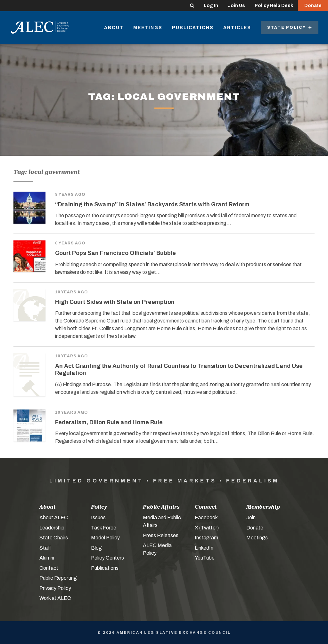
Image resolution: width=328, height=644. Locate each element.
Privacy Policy (55, 588)
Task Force (104, 528)
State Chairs (54, 538)
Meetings (148, 28)
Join (251, 517)
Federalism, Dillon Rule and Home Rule (109, 422)
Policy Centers (107, 558)
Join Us (236, 6)
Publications (193, 28)
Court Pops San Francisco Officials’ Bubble (115, 253)
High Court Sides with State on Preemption (115, 302)
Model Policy (105, 538)
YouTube (205, 558)
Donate (313, 6)
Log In (211, 6)
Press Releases (161, 535)
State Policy (290, 28)
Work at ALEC (55, 598)
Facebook (206, 517)
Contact (49, 568)
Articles (237, 28)
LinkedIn (204, 548)
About (114, 28)
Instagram (206, 538)
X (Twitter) (207, 528)
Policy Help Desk (274, 6)
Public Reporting (58, 578)
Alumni (47, 558)
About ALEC (54, 517)
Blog (96, 548)
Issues (98, 517)
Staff (45, 548)
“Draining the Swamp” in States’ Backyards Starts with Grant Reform (152, 204)
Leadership (52, 528)
